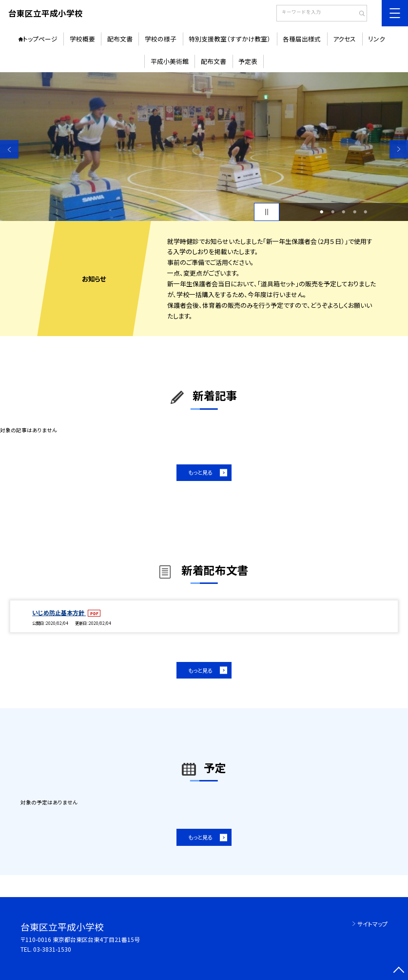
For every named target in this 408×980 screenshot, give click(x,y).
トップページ (40, 39)
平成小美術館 (170, 61)
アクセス (344, 39)
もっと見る (200, 472)
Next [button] (399, 149)
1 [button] (322, 212)
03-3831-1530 (52, 949)
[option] (204, 147)
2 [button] (333, 212)
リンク (377, 39)
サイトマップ (372, 924)
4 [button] (355, 212)
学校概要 (82, 39)
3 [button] (344, 212)
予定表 (248, 61)
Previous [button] (9, 149)
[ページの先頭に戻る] (399, 971)
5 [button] (366, 212)
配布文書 (120, 39)
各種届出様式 (302, 39)
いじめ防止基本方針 (59, 612)
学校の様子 (161, 39)
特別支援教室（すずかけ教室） (230, 39)
